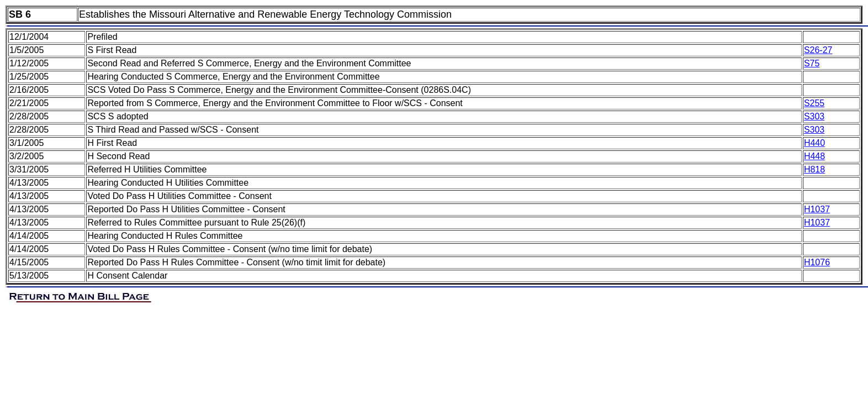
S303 (814, 116)
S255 (814, 103)
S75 (812, 63)
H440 (814, 143)
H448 (814, 156)
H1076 (817, 262)
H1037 (817, 209)
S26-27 (818, 50)
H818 (814, 169)
